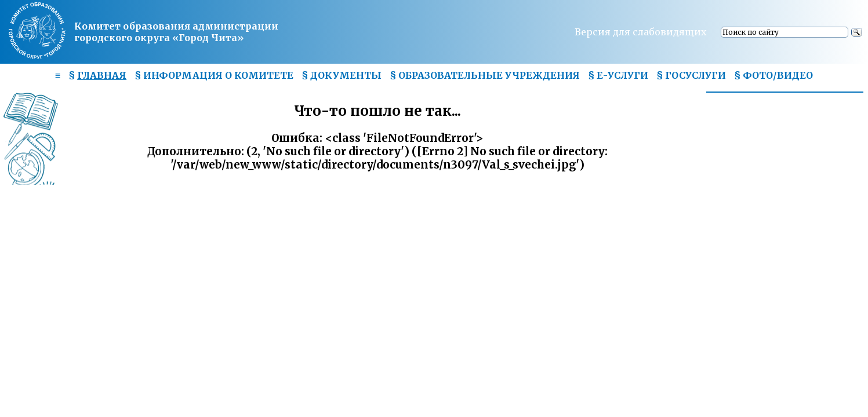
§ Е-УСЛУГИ (618, 75)
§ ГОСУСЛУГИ (691, 75)
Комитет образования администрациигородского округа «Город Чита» (176, 32)
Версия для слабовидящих (641, 32)
